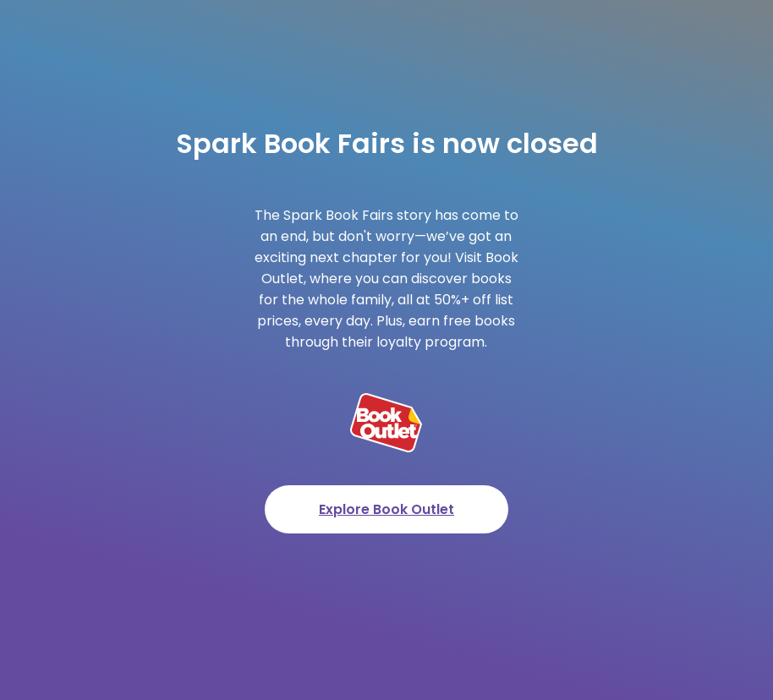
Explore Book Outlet (386, 509)
